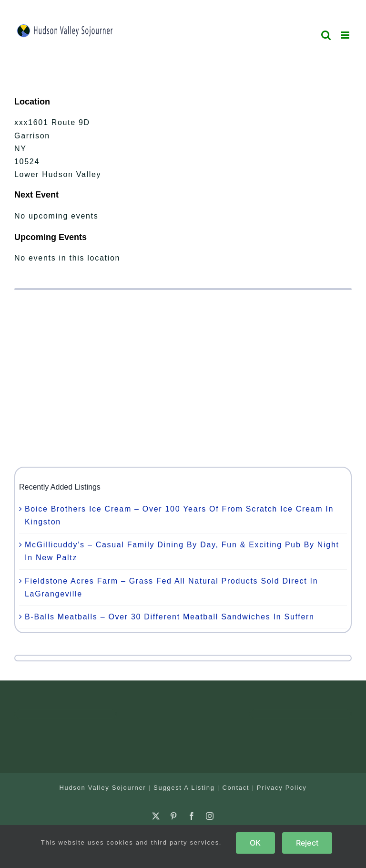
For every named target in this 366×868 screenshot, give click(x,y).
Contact (236, 788)
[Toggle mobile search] (326, 35)
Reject (307, 843)
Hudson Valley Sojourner (102, 788)
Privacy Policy (282, 788)
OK (255, 843)
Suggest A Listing (184, 788)
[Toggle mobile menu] (346, 35)
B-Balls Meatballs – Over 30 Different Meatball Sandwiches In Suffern (170, 617)
